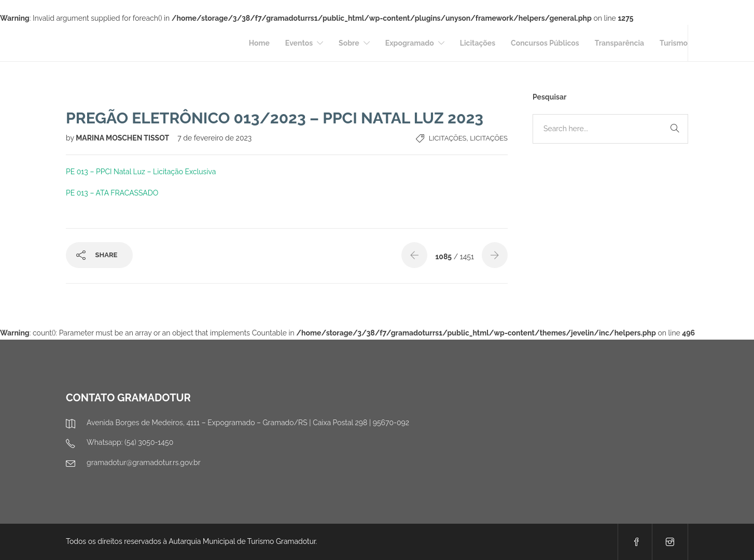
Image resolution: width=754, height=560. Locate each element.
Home (259, 43)
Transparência (619, 43)
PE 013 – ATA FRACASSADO (112, 193)
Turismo (674, 43)
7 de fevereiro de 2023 (214, 138)
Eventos (299, 43)
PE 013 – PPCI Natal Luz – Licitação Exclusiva (141, 172)
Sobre (349, 43)
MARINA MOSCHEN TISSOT (123, 138)
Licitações (478, 43)
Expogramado (410, 43)
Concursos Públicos (545, 43)
